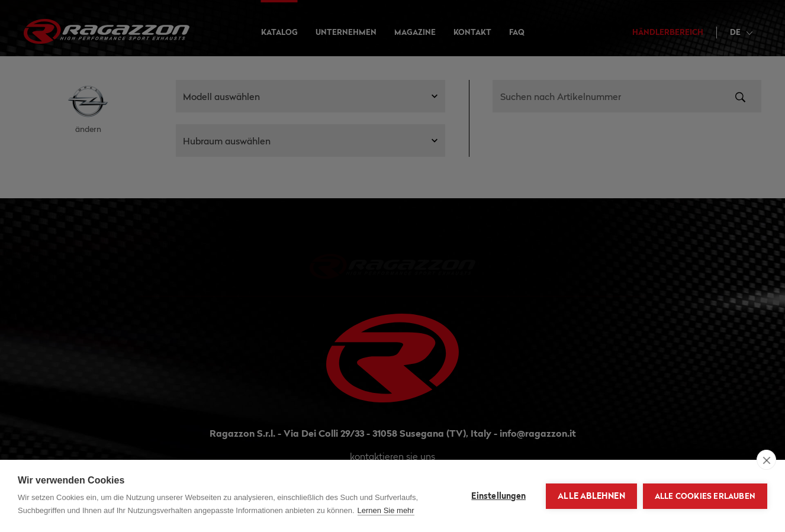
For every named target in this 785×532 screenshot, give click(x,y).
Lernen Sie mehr (386, 510)
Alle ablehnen (591, 496)
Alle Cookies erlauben (705, 496)
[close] (766, 460)
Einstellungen (498, 496)
